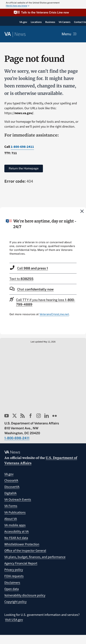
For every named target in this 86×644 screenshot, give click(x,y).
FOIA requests (14, 576)
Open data (12, 589)
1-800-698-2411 (22, 147)
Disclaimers (12, 583)
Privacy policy (14, 570)
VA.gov (9, 474)
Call (33, 268)
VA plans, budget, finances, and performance (35, 557)
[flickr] (55, 416)
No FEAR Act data (16, 538)
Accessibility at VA (17, 532)
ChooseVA (11, 481)
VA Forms (11, 506)
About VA (11, 519)
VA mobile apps (15, 525)
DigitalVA (10, 493)
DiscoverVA (12, 487)
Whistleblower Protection (22, 544)
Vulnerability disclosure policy (25, 595)
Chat (35, 289)
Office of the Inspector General (25, 551)
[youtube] (7, 416)
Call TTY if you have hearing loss (46, 302)
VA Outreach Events (18, 500)
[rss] (23, 416)
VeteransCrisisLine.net (54, 314)
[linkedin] (47, 416)
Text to (21, 279)
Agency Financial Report (21, 563)
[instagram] (39, 416)
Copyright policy (15, 602)
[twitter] (15, 416)
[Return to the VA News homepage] (15, 34)
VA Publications (15, 512)
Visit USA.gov (14, 620)
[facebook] (31, 416)
